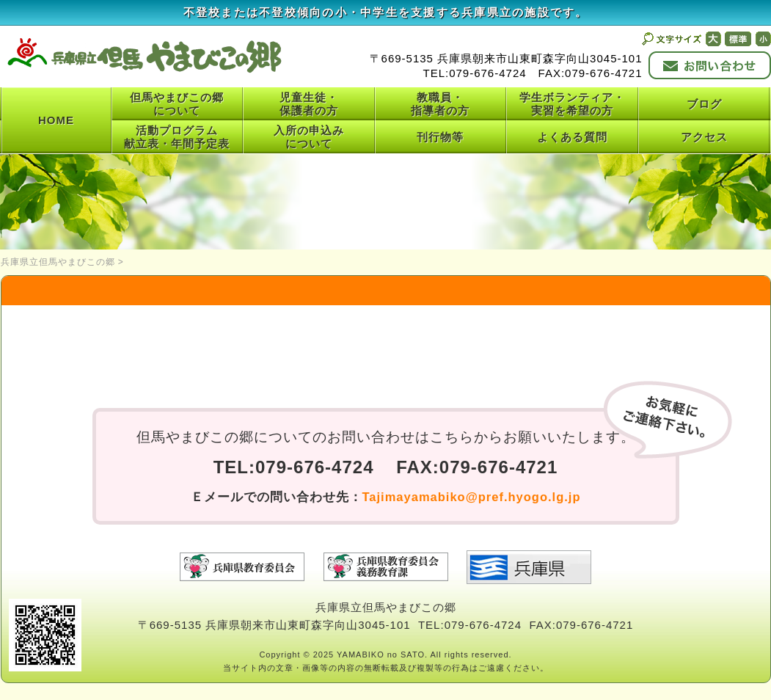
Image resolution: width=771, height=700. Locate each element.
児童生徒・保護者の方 (309, 104)
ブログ (704, 104)
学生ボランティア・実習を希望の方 (572, 104)
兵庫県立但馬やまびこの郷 (58, 262)
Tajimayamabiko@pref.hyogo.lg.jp (472, 497)
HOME (56, 120)
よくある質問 (572, 137)
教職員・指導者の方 (440, 104)
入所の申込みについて (309, 137)
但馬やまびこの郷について (177, 104)
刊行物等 (440, 137)
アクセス (704, 137)
